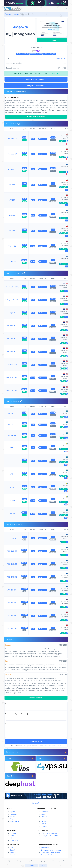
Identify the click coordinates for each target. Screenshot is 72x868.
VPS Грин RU (12, 154)
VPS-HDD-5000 (12, 629)
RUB (42, 865)
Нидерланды (14, 821)
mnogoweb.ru (61, 58)
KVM (11, 848)
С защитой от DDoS (48, 855)
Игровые (13, 833)
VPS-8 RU (12, 231)
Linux (43, 814)
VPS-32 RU (12, 261)
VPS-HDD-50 (12, 538)
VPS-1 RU (12, 185)
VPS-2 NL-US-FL (12, 339)
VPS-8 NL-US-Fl (12, 365)
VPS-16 (12, 500)
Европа (12, 812)
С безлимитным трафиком (51, 852)
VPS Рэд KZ (12, 435)
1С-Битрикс (14, 841)
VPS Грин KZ (12, 425)
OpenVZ (13, 850)
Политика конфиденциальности (41, 861)
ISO (42, 819)
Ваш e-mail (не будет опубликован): (17, 714)
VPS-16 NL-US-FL (12, 378)
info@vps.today (12, 861)
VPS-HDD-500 (12, 577)
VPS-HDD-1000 (12, 590)
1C (11, 838)
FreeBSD (44, 826)
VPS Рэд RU (12, 169)
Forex (12, 836)
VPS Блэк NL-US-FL (12, 287)
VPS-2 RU (12, 200)
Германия (13, 814)
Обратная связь (24, 861)
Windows (44, 812)
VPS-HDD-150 (12, 551)
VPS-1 (12, 447)
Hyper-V (13, 855)
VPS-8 (12, 487)
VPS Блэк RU (12, 139)
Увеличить (52, 40)
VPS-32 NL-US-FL (12, 391)
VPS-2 (12, 461)
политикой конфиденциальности (52, 746)
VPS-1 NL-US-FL (12, 326)
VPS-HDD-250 (12, 564)
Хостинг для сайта (59, 861)
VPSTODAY (53, 73)
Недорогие (45, 848)
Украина (13, 816)
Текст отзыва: (10, 724)
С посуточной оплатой (49, 836)
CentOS (44, 821)
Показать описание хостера (36, 117)
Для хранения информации (51, 850)
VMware (13, 852)
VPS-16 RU (12, 246)
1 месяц (31, 865)
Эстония (13, 819)
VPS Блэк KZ (12, 414)
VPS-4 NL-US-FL (12, 352)
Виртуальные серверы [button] (35, 86)
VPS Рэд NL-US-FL (12, 313)
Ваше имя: (9, 704)
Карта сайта (36, 803)
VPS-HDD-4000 (12, 616)
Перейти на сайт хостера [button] (36, 79)
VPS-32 (12, 514)
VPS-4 (12, 474)
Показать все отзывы (36, 698)
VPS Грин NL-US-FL (12, 300)
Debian (44, 824)
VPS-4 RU (12, 215)
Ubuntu (44, 816)
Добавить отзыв (36, 741)
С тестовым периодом (49, 833)
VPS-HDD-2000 (12, 603)
